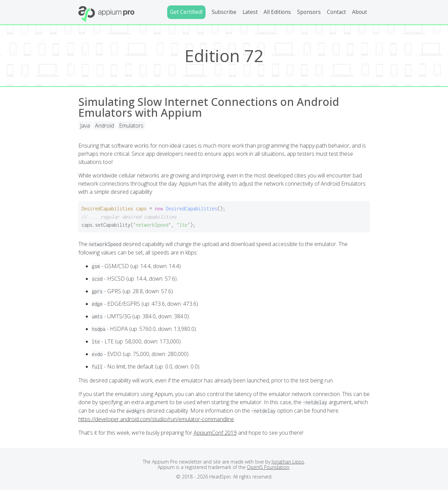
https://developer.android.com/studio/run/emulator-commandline (156, 419)
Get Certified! (186, 12)
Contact (336, 12)
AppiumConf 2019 (215, 433)
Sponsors (309, 12)
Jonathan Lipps (288, 462)
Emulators (131, 126)
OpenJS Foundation (268, 467)
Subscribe (224, 12)
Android (104, 126)
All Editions (277, 12)
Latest (250, 12)
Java (85, 126)
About (359, 12)
